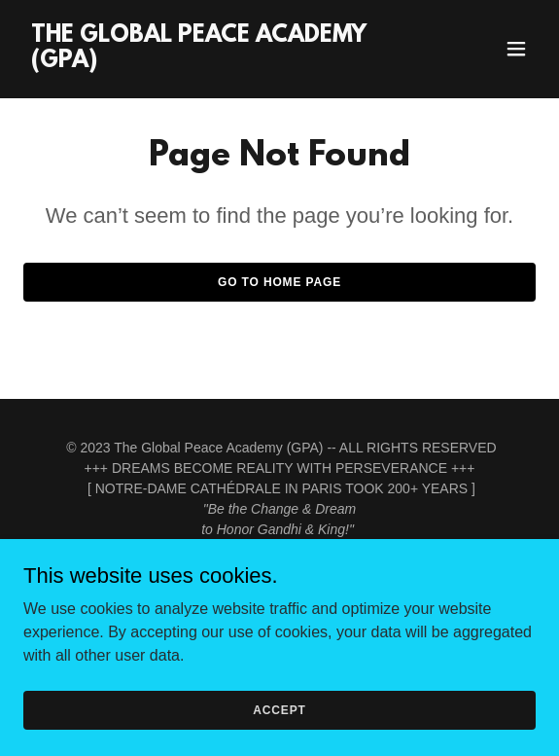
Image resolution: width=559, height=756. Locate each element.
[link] (203, 62)
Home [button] (280, 595)
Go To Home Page (279, 282)
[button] (516, 49)
